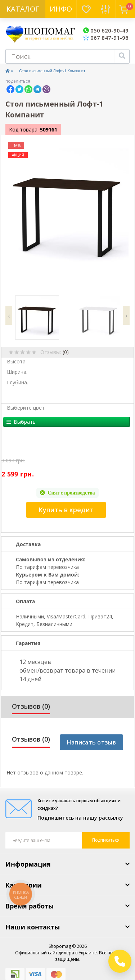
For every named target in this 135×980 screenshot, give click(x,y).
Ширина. (17, 372)
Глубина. (17, 382)
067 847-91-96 (106, 38)
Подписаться (106, 840)
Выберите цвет (26, 408)
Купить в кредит (66, 510)
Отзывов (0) (31, 706)
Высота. (17, 361)
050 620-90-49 (106, 30)
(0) (66, 352)
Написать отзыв (91, 742)
